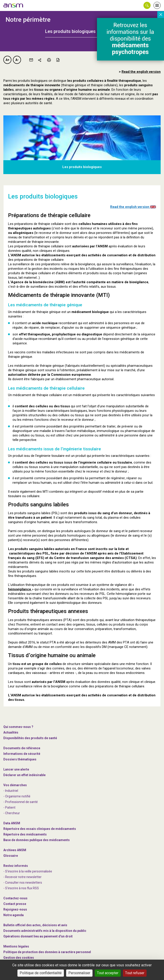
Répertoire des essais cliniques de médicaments (40, 829)
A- (17, 60)
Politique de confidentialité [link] (41, 973)
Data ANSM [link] (12, 823)
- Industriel (11, 791)
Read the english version (133, 207)
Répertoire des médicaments (25, 834)
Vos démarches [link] (15, 785)
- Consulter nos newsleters (23, 883)
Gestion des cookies (19, 958)
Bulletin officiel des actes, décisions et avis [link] (35, 925)
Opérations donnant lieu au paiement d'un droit (38, 936)
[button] (147, 5)
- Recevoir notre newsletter (22, 877)
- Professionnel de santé (21, 802)
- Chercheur (12, 813)
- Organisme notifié (17, 796)
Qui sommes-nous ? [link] (18, 727)
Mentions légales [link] (16, 946)
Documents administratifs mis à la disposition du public (45, 931)
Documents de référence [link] (22, 748)
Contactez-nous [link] (15, 898)
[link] (13, 5)
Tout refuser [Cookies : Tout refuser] (135, 973)
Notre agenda (14, 915)
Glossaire (11, 856)
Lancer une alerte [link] (16, 769)
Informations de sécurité (22, 754)
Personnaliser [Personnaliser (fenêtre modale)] (79, 973)
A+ (7, 60)
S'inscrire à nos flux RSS (22, 888)
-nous (15, 909)
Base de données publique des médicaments (37, 840)
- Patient (9, 807)
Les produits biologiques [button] (70, 31)
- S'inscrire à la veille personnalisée (28, 871)
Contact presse (15, 904)
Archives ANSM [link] (15, 850)
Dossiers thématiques (20, 759)
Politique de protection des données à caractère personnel (47, 952)
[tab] (82, 31)
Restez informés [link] (16, 866)
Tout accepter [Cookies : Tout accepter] (108, 973)
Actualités (11, 732)
